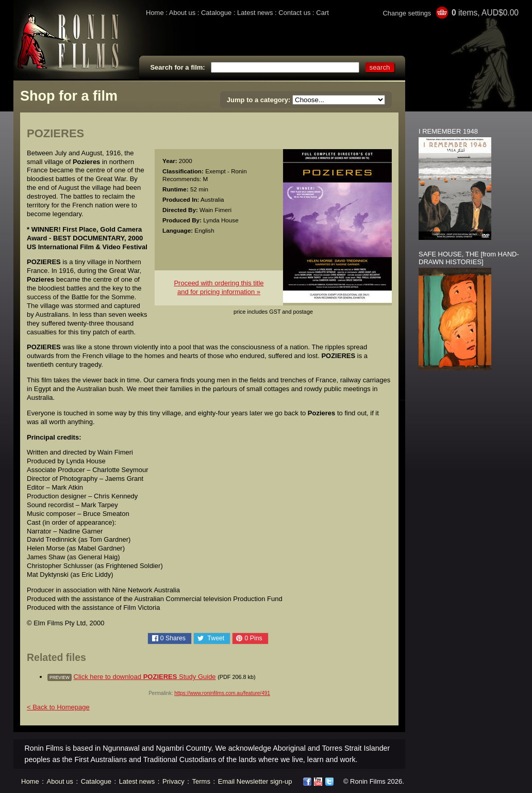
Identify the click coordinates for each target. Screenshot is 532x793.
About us (182, 13)
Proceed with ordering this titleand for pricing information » (219, 287)
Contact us (294, 13)
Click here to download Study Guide (145, 677)
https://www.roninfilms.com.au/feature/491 (222, 693)
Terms (201, 781)
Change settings (407, 13)
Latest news (255, 13)
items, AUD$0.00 (485, 13)
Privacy (173, 781)
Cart (322, 13)
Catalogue (216, 13)
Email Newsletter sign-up (255, 781)
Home (155, 13)
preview (60, 677)
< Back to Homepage (58, 707)
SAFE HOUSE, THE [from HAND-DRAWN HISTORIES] (469, 258)
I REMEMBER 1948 (448, 131)
